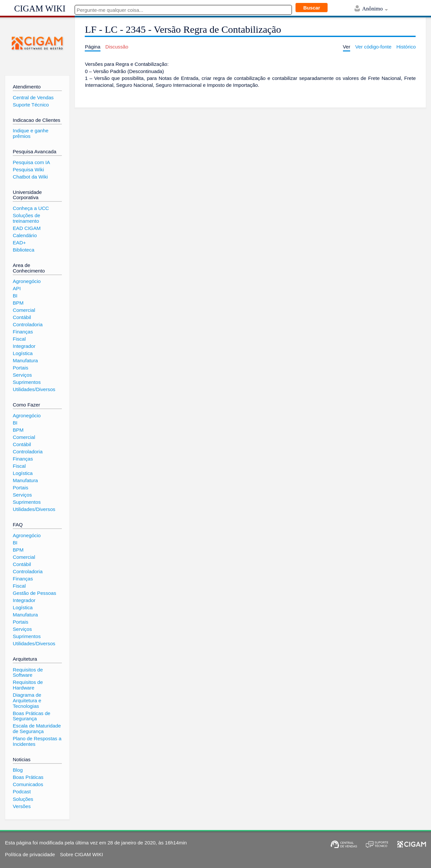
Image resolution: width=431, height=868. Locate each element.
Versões (22, 806)
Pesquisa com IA (31, 162)
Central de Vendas (33, 97)
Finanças (23, 332)
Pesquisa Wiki (28, 170)
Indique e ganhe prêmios (31, 133)
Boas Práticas (28, 777)
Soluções (23, 799)
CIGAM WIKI (40, 9)
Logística (23, 353)
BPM (18, 303)
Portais (20, 368)
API (17, 288)
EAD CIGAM (27, 228)
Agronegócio (27, 281)
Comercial (24, 310)
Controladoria (28, 324)
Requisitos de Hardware (28, 685)
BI (15, 296)
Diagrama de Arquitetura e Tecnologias (27, 700)
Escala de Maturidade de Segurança (37, 728)
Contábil (22, 317)
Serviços (22, 375)
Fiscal (19, 339)
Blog (18, 770)
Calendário (25, 235)
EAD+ (19, 243)
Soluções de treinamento (27, 218)
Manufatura (25, 360)
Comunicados (28, 784)
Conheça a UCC (31, 208)
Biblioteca (24, 250)
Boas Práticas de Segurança (32, 716)
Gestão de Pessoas (35, 593)
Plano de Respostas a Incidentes (37, 741)
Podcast (22, 792)
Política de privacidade (30, 854)
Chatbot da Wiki (30, 177)
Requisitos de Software (28, 672)
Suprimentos (27, 382)
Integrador (24, 346)
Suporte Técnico (31, 105)
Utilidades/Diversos (34, 389)
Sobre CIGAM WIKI (81, 854)
